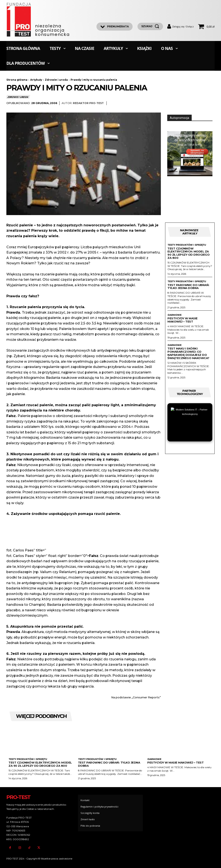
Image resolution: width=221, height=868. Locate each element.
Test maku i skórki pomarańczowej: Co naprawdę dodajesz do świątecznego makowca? (188, 353)
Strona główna (17, 80)
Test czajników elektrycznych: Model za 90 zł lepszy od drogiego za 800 (188, 253)
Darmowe (174, 315)
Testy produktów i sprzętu (187, 245)
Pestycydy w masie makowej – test (183, 320)
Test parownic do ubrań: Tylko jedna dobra (188, 287)
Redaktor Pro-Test (88, 103)
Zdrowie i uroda (56, 80)
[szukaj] (150, 26)
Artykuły (36, 80)
